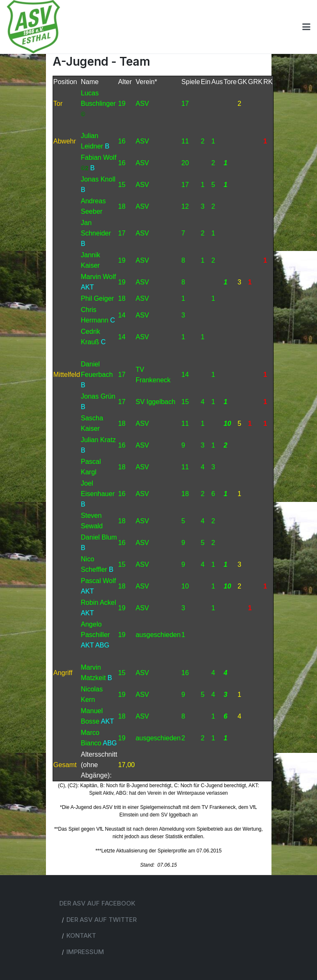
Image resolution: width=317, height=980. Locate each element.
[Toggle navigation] (306, 27)
